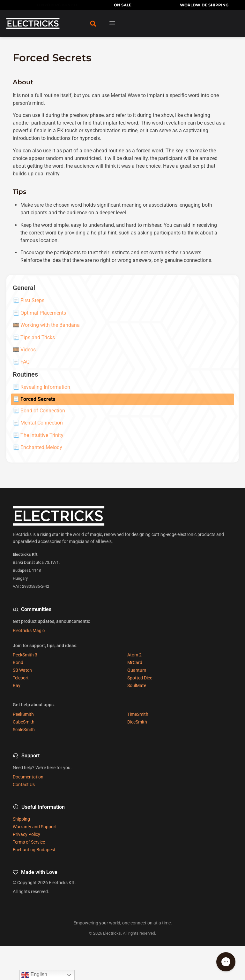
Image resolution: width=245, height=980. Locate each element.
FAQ (25, 362)
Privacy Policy (26, 834)
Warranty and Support (35, 827)
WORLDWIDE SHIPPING (204, 5)
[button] (93, 23)
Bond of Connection (43, 411)
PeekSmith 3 (25, 655)
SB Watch (22, 670)
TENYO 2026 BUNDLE (57, 5)
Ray (17, 685)
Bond (18, 662)
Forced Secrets (38, 399)
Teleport (21, 678)
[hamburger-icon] (112, 23)
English (34, 975)
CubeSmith (24, 722)
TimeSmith (138, 714)
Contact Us (24, 785)
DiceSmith (137, 722)
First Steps (32, 300)
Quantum (137, 670)
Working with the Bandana (50, 325)
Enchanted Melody (41, 447)
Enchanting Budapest (34, 850)
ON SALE (123, 5)
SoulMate (137, 685)
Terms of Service (29, 842)
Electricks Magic (29, 631)
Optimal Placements (43, 313)
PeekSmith (23, 714)
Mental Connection (42, 423)
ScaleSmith (24, 730)
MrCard (135, 662)
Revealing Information (45, 387)
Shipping (21, 819)
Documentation (28, 777)
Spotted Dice (140, 678)
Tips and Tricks (38, 337)
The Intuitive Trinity (42, 435)
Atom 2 (134, 655)
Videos (28, 350)
